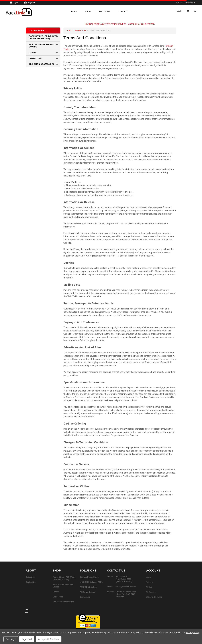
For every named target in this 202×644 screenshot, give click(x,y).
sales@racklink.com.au (126, 587)
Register (30, 3)
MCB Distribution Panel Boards (42, 46)
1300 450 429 (189, 3)
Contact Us (81, 30)
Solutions (105, 12)
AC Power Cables (87, 592)
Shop (88, 12)
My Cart (149, 587)
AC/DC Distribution (88, 587)
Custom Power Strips (89, 577)
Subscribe (30, 577)
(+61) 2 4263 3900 (124, 579)
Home (74, 12)
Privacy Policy (192, 632)
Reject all (27, 639)
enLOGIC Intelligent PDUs (91, 582)
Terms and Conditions (100, 30)
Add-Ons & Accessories (41, 64)
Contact (123, 12)
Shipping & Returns (154, 597)
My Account (151, 592)
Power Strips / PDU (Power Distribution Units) (43, 37)
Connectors (36, 58)
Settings (11, 639)
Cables (33, 53)
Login (14, 3)
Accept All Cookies (49, 639)
